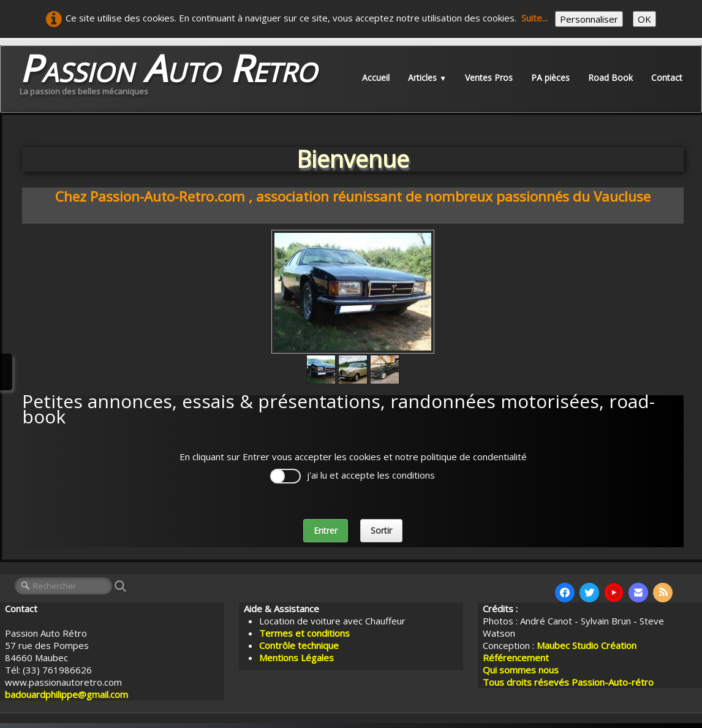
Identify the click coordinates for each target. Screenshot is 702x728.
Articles (427, 78)
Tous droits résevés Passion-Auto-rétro (568, 682)
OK (644, 19)
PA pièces (550, 78)
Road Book (610, 78)
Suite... (534, 18)
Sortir (381, 530)
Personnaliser (589, 19)
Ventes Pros (489, 78)
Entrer (326, 530)
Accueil (376, 78)
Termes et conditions (304, 633)
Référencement (517, 658)
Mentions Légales (296, 658)
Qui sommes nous (521, 670)
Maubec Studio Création (587, 645)
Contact (667, 78)
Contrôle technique (299, 645)
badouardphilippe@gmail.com (66, 694)
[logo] (168, 77)
